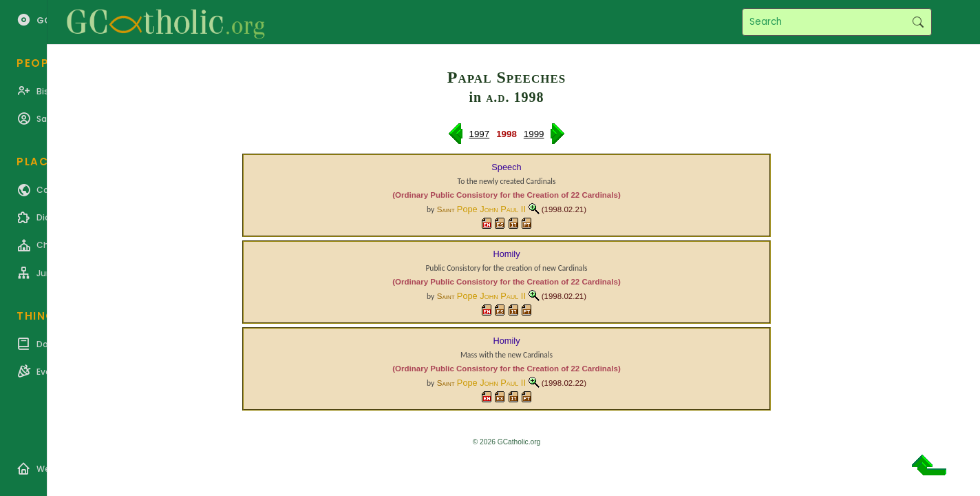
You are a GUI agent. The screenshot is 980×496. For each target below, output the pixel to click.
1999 (534, 134)
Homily (506, 254)
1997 (480, 134)
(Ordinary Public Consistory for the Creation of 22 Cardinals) (506, 195)
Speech (506, 167)
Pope (491, 209)
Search (918, 22)
